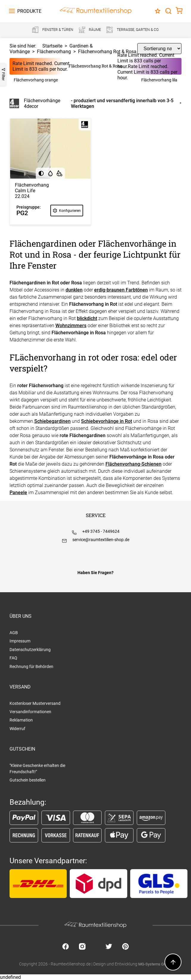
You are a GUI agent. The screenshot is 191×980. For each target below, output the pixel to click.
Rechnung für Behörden (31, 667)
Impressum (20, 641)
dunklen (74, 290)
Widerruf (17, 729)
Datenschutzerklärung (30, 650)
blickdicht (87, 318)
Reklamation (21, 720)
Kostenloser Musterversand (35, 703)
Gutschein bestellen (28, 780)
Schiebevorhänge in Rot (107, 421)
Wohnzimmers (71, 326)
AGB (14, 633)
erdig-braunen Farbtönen (121, 290)
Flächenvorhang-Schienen (133, 464)
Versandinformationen (30, 712)
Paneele (18, 493)
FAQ (13, 658)
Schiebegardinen (52, 421)
